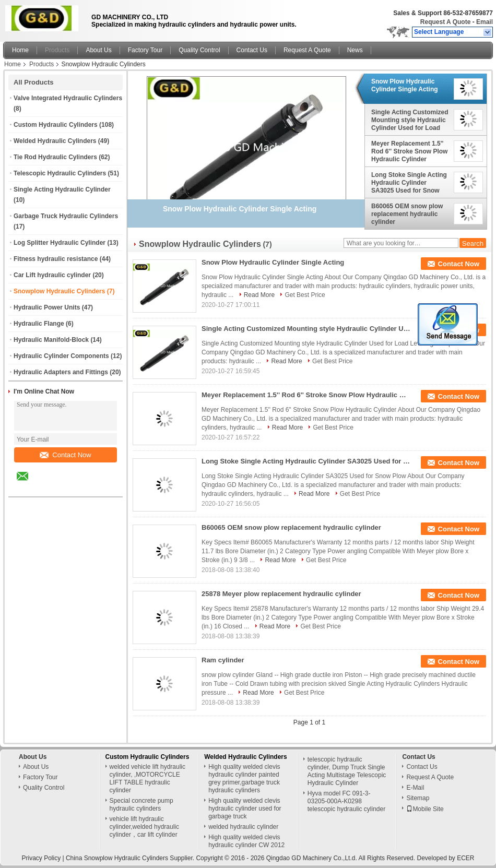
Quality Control (199, 50)
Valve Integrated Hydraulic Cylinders (68, 98)
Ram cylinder (223, 660)
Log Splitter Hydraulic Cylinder (60, 243)
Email (485, 22)
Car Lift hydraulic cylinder (52, 275)
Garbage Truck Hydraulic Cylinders (66, 216)
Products (57, 50)
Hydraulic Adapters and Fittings (61, 372)
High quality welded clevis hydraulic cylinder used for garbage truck (245, 808)
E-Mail (415, 788)
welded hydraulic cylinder (243, 827)
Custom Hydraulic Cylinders (56, 125)
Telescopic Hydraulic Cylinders (60, 173)
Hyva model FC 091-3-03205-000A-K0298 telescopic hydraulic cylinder (346, 801)
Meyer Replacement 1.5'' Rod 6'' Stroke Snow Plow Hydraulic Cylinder (409, 151)
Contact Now (65, 455)
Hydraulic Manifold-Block (51, 340)
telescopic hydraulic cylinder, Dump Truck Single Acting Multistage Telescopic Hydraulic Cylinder (347, 771)
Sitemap (418, 798)
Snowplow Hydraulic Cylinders (59, 291)
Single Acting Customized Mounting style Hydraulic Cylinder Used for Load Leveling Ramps (410, 120)
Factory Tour (145, 50)
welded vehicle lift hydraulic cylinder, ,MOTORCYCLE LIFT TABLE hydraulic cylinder (147, 778)
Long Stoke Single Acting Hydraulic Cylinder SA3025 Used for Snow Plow (409, 183)
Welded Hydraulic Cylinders (55, 141)
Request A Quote (445, 22)
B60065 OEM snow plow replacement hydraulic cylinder (407, 214)
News (355, 50)
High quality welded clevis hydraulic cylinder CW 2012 (246, 841)
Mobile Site (425, 809)
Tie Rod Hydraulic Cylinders (55, 157)
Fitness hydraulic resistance (56, 259)
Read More (259, 295)
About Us (98, 50)
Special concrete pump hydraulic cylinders (141, 805)
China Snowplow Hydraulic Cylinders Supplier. (131, 858)
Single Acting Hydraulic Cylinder (62, 189)
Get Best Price (305, 295)
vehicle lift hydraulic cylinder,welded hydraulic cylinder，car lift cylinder (144, 827)
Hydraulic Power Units (47, 307)
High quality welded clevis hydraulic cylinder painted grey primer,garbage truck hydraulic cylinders (244, 778)
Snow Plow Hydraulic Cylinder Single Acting (405, 85)
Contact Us (252, 50)
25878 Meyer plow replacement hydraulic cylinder (281, 594)
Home (20, 50)
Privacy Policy (41, 858)
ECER (465, 858)
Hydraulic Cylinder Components (61, 356)
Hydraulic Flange (39, 324)
